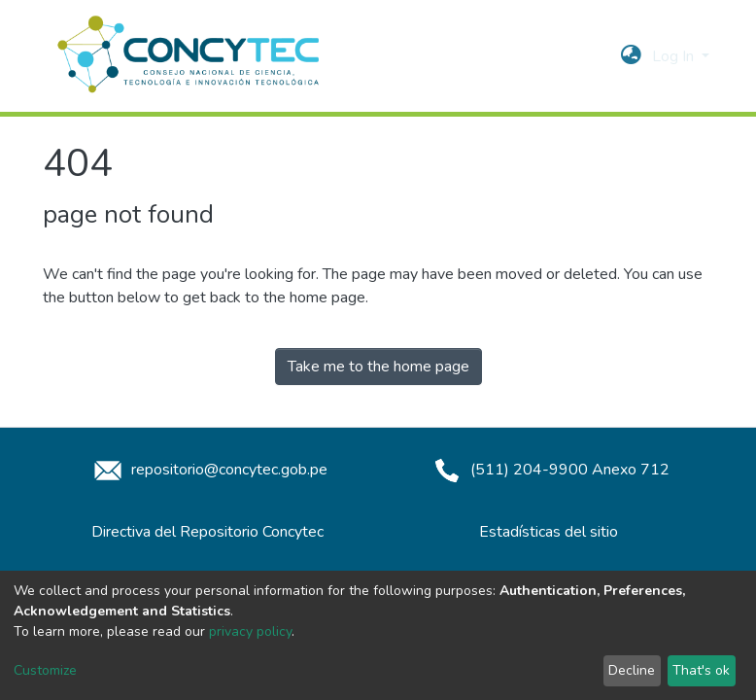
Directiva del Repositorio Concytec (207, 532)
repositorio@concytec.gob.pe (208, 470)
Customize (45, 670)
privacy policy (250, 631)
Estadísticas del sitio (549, 532)
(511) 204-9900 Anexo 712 (549, 470)
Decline (632, 670)
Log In (675, 56)
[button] (631, 56)
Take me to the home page (378, 367)
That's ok (701, 670)
